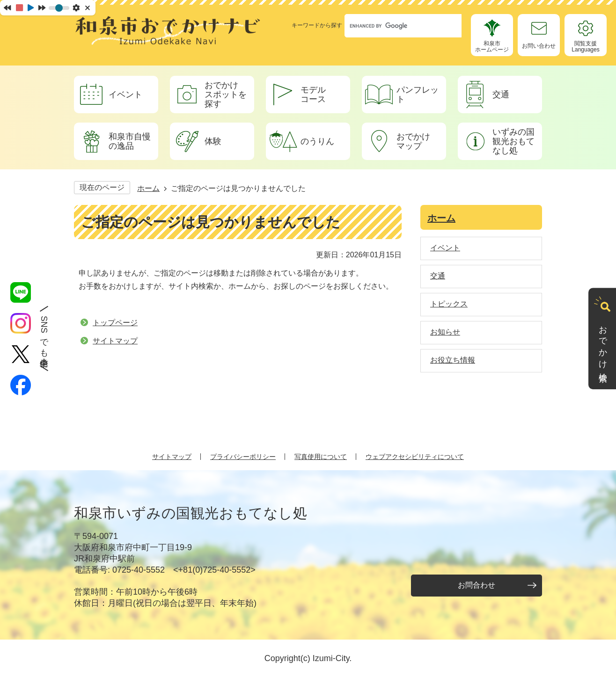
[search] (394, 26)
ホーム (148, 188)
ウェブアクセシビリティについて (415, 457)
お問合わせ (477, 585)
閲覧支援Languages (585, 47)
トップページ (115, 323)
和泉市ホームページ (492, 47)
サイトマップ (115, 341)
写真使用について (321, 457)
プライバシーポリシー (243, 457)
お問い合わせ (539, 46)
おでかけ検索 (603, 345)
